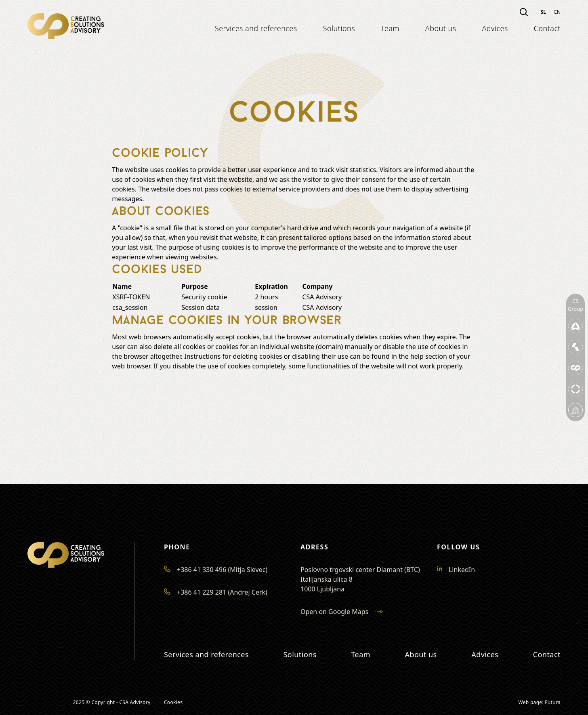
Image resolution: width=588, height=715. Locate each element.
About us (441, 28)
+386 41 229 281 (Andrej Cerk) (216, 592)
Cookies (173, 702)
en (557, 12)
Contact (547, 28)
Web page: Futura (540, 702)
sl (543, 12)
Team (390, 28)
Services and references (256, 28)
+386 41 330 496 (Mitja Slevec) (216, 570)
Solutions (339, 28)
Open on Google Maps (342, 612)
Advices (495, 28)
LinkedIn (456, 570)
